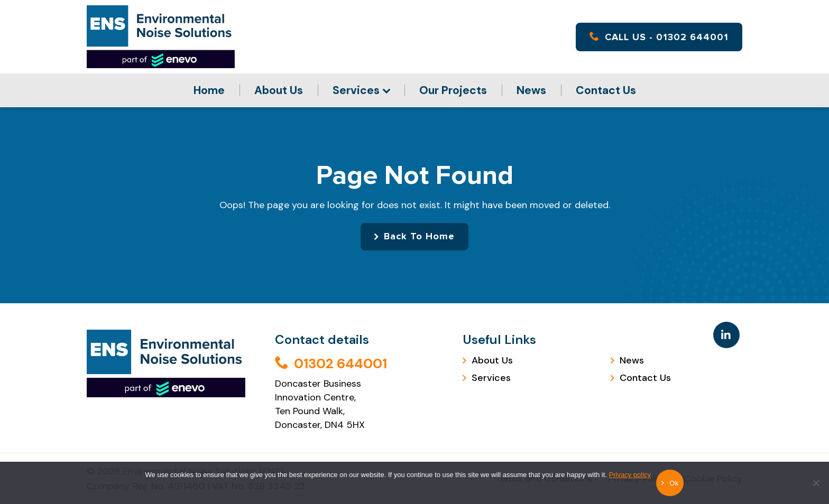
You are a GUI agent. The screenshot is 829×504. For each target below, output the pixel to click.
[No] (816, 491)
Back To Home (419, 237)
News (531, 90)
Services (356, 90)
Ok (674, 483)
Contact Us (606, 90)
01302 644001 (331, 363)
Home (209, 90)
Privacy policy (630, 475)
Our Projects (453, 90)
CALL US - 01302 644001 (659, 37)
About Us (279, 90)
